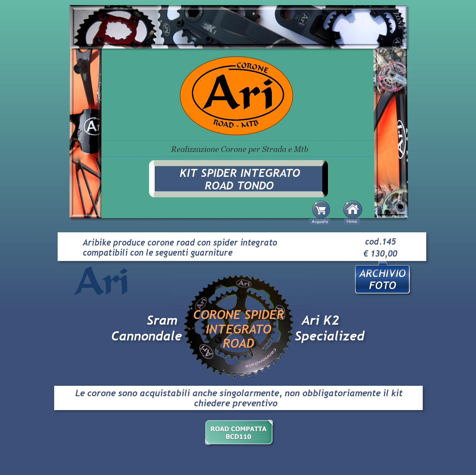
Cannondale (147, 336)
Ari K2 (321, 320)
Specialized (330, 336)
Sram (162, 320)
